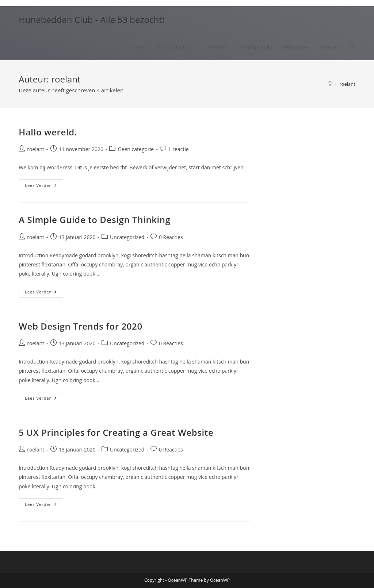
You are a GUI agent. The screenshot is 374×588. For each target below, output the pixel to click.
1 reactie (179, 149)
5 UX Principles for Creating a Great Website (116, 432)
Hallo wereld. (48, 132)
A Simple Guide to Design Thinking (94, 220)
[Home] (330, 84)
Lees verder (44, 187)
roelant (347, 84)
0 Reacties (171, 237)
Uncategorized (127, 237)
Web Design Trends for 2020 (81, 326)
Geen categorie (136, 149)
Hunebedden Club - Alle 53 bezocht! (91, 20)
